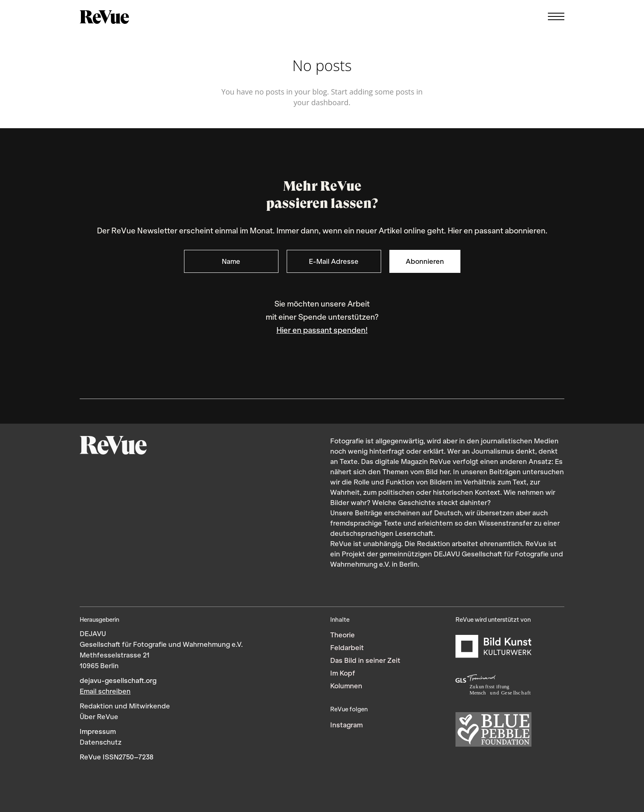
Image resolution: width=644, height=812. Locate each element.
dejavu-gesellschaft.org (118, 681)
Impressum (98, 731)
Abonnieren (425, 261)
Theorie (343, 635)
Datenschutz (101, 742)
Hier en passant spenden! (322, 330)
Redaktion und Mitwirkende (125, 706)
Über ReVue (99, 717)
